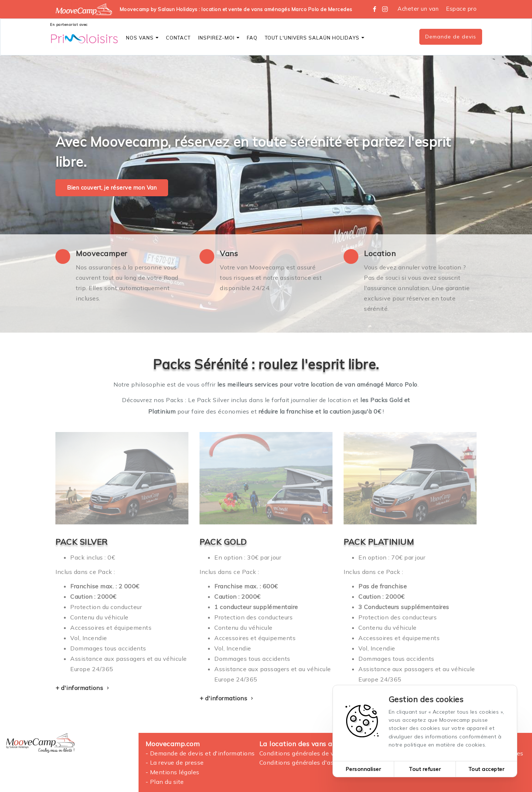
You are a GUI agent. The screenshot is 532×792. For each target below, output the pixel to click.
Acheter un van (418, 9)
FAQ (252, 38)
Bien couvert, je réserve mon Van (112, 188)
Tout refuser (425, 769)
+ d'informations (83, 688)
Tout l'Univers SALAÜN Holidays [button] (315, 38)
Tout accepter (487, 769)
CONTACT (178, 38)
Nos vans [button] (142, 38)
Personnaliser (364, 769)
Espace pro (461, 9)
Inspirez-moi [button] (219, 38)
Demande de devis (451, 37)
